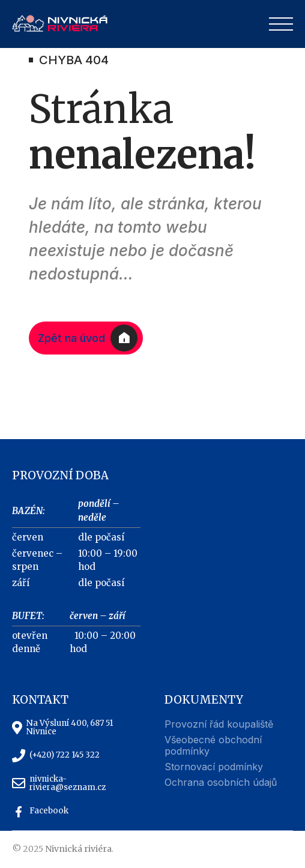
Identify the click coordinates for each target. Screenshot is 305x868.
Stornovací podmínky (214, 767)
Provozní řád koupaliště (219, 724)
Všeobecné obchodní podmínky (213, 745)
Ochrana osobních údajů (221, 782)
